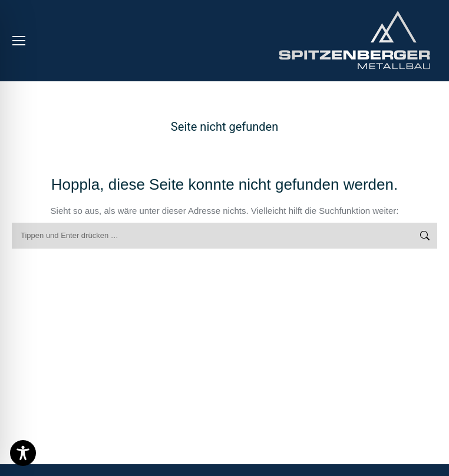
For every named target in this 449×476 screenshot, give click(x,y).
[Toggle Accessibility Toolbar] (23, 453)
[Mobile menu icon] (19, 41)
